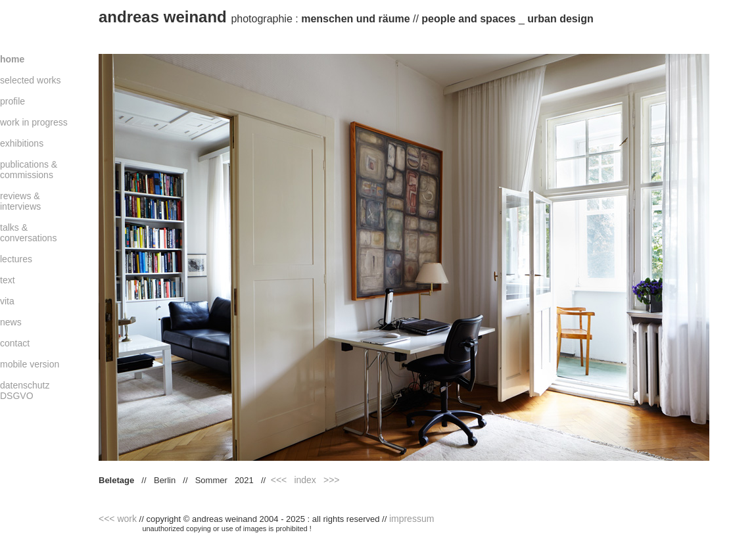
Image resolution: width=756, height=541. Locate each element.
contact (15, 343)
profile (12, 101)
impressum (412, 519)
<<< (279, 480)
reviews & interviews (20, 201)
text (8, 280)
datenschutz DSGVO (25, 390)
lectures (16, 259)
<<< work (118, 519)
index (305, 480)
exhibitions (22, 143)
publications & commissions (29, 170)
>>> (332, 480)
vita (7, 301)
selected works (31, 80)
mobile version (30, 364)
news (11, 322)
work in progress (34, 122)
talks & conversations (28, 233)
